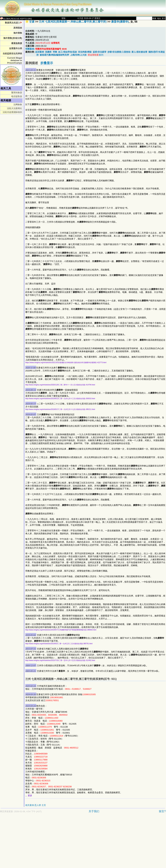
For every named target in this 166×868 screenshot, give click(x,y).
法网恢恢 (18, 105)
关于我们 (94, 811)
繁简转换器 (17, 93)
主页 (44, 805)
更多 (30, 796)
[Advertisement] (64, 842)
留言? (162, 811)
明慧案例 (30, 49)
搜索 (154, 18)
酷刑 (101, 55)
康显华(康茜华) (120, 22)
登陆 (63, 18)
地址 (159, 18)
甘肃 (32, 22)
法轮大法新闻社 (14, 108)
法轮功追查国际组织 (12, 112)
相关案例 (30, 805)
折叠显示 (47, 63)
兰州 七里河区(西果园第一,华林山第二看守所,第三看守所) (73, 22)
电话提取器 (17, 96)
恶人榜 (38, 805)
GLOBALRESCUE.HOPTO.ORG (16, 19)
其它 (164, 18)
